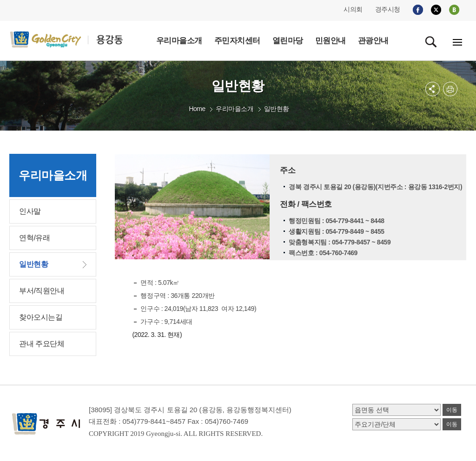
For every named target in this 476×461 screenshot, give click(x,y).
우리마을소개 (235, 109)
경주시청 (388, 9)
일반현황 (277, 109)
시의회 (353, 9)
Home (197, 109)
